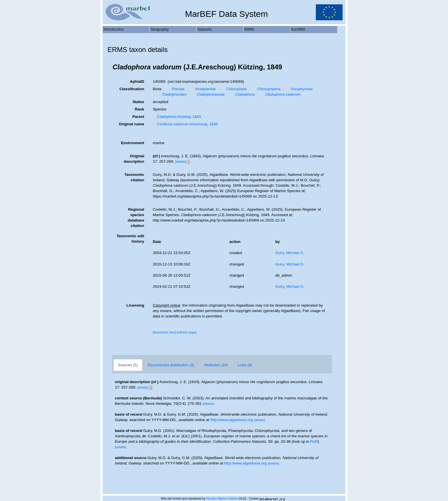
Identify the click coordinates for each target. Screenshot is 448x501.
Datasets (205, 29)
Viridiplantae (203, 89)
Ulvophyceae (300, 89)
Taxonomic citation (134, 177)
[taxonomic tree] (164, 332)
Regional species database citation (136, 218)
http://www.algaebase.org (232, 420)
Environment (132, 143)
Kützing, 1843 (177, 117)
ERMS (249, 29)
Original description (134, 159)
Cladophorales (172, 94)
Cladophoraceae (209, 94)
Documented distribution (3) (171, 365)
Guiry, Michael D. (290, 253)
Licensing (135, 305)
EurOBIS (298, 29)
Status (138, 102)
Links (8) (245, 365)
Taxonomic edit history (130, 239)
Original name (132, 124)
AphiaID (137, 82)
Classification (132, 89)
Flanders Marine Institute (222, 499)
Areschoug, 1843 (185, 124)
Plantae (176, 89)
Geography (160, 29)
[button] (110, 67)
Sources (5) (128, 365)
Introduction (114, 29)
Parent (138, 117)
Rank (140, 109)
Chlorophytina (267, 89)
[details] (181, 162)
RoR (314, 441)
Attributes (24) (216, 365)
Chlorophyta (234, 89)
